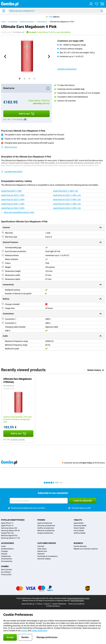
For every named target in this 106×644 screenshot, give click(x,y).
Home (3, 22)
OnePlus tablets (80, 533)
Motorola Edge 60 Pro (9, 536)
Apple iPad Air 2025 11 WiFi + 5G (67, 195)
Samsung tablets (80, 526)
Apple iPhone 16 (7, 526)
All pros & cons (9, 147)
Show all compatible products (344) (18, 212)
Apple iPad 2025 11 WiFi (11, 191)
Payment (41, 546)
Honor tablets (79, 531)
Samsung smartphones (46, 526)
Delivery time (42, 551)
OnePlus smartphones (46, 528)
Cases (3, 546)
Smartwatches (6, 559)
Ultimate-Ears (42, 22)
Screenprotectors (7, 549)
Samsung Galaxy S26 (9, 528)
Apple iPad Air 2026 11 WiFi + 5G (67, 204)
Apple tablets (79, 523)
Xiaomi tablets (79, 528)
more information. (77, 601)
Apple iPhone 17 (7, 523)
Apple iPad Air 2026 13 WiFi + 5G (67, 208)
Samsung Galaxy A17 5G (10, 538)
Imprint (47, 604)
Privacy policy (6, 575)
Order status (42, 549)
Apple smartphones (45, 523)
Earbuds (4, 554)
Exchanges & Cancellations (47, 556)
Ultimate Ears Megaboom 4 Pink (62, 22)
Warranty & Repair (44, 559)
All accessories (7, 561)
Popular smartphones (13, 520)
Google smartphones (45, 533)
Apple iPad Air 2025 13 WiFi (13, 199)
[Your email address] (39, 501)
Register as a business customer (86, 549)
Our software (6, 572)
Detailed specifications (67, 69)
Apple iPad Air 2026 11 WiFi (13, 204)
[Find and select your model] (56, 11)
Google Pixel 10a (7, 533)
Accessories (13, 22)
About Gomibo (7, 570)
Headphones (6, 556)
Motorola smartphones (46, 531)
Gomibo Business (80, 546)
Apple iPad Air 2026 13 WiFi (13, 208)
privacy (24, 631)
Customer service (47, 543)
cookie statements (39, 631)
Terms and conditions (76, 604)
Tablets (78, 520)
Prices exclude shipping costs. (78, 598)
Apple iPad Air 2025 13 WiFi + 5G (67, 199)
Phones (41, 520)
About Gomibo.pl (28, 604)
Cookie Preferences (59, 604)
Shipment (41, 554)
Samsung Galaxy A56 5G (10, 531)
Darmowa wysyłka (18, 440)
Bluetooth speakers (27, 22)
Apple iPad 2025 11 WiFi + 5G (65, 191)
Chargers (4, 551)
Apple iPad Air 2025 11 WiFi (13, 195)
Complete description (12, 172)
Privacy (39, 604)
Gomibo (5, 566)
